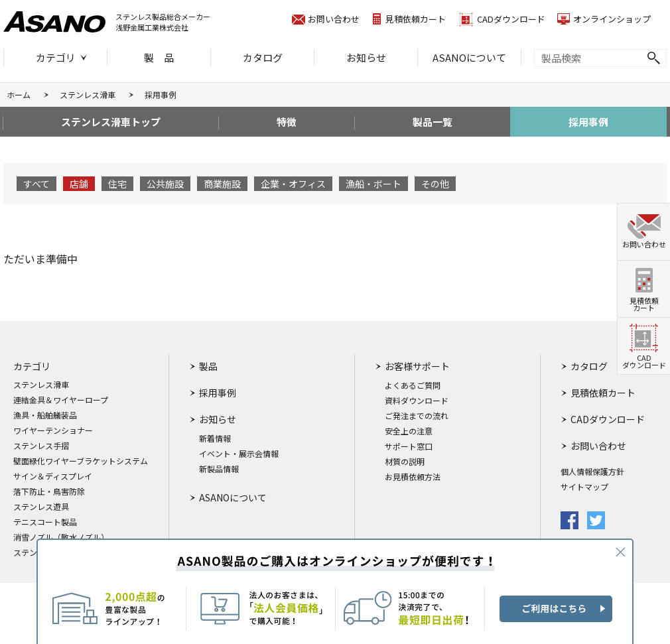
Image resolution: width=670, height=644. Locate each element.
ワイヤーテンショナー (53, 430)
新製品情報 (219, 469)
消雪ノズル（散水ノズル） (61, 537)
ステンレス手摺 (41, 446)
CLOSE (620, 552)
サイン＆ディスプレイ (53, 476)
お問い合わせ (334, 19)
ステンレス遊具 (41, 507)
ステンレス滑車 (88, 95)
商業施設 (222, 184)
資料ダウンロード (417, 401)
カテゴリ (56, 57)
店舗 (79, 184)
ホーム (19, 95)
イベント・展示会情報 (239, 454)
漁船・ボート (373, 184)
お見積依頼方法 (413, 477)
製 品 (159, 57)
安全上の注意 (409, 431)
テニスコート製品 (45, 522)
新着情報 (215, 438)
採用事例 (588, 122)
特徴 (287, 122)
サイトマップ (584, 487)
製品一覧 (433, 122)
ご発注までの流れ (417, 416)
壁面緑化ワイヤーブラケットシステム (81, 461)
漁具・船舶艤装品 (45, 415)
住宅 (117, 184)
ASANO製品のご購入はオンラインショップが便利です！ (335, 591)
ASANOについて (469, 57)
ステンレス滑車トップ (111, 122)
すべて (36, 184)
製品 (208, 366)
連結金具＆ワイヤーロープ (61, 400)
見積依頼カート (416, 19)
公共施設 (165, 184)
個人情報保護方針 (592, 472)
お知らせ (366, 57)
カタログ (263, 57)
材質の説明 (405, 462)
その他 (435, 184)
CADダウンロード (511, 19)
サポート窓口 (409, 446)
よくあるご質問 (413, 385)
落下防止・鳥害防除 (49, 491)
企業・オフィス (293, 184)
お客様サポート (417, 366)
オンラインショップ (612, 19)
